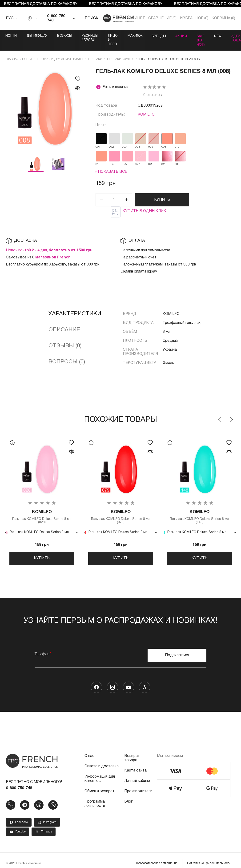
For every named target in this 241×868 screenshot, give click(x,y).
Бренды (199, 36)
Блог (128, 796)
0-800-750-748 (57, 18)
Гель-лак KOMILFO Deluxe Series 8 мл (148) (199, 508)
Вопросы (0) (67, 353)
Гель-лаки (94, 50)
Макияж (173, 36)
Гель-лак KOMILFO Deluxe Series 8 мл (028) (42, 508)
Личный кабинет (138, 775)
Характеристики (75, 305)
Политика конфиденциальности (209, 857)
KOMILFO (146, 106)
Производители (138, 785)
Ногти (11, 36)
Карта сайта (135, 765)
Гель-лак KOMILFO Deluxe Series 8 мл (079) (121, 508)
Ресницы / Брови (103, 36)
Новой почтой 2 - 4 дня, (50, 241)
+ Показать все (111, 163)
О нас (89, 750)
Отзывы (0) (65, 337)
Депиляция (39, 36)
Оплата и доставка (102, 760)
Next (231, 411)
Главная (12, 50)
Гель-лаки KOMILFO (120, 50)
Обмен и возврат (100, 785)
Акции (223, 36)
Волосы (69, 36)
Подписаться (177, 649)
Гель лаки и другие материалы (59, 50)
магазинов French (53, 249)
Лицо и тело (142, 36)
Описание (64, 321)
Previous (220, 411)
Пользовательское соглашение (156, 857)
